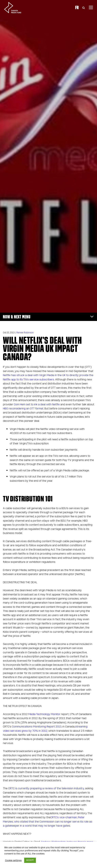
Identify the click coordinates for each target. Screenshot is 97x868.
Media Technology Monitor (44, 714)
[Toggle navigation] (91, 7)
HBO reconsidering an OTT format (23, 408)
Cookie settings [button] (13, 860)
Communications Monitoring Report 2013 (37, 727)
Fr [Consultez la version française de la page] (77, 7)
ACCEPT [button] (30, 860)
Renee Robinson (25, 333)
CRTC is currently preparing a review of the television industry (46, 788)
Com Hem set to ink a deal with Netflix (37, 404)
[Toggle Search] (84, 7)
